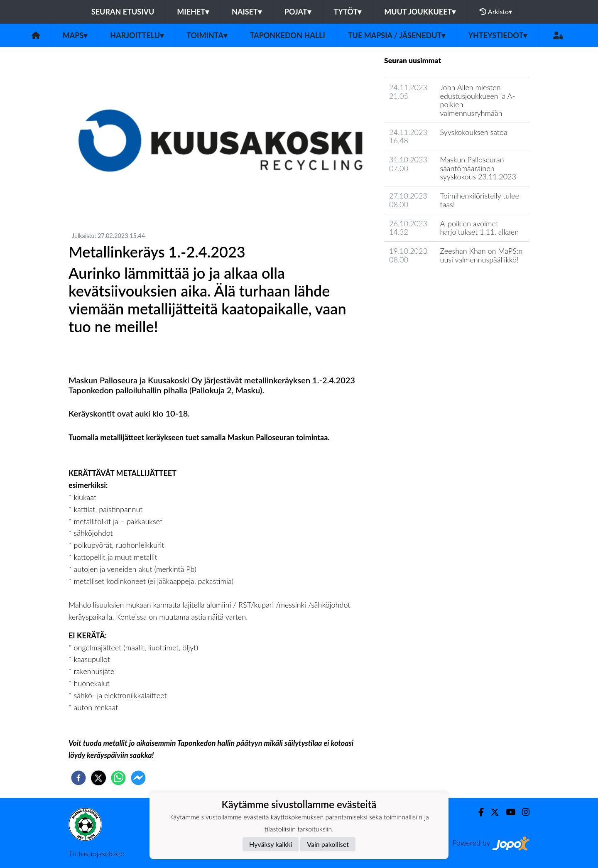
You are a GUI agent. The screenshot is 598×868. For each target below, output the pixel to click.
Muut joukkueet (420, 12)
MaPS (75, 35)
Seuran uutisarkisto (421, 283)
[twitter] (98, 778)
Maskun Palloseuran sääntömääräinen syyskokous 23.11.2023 (478, 168)
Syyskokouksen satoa (474, 132)
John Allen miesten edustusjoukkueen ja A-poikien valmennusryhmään (478, 100)
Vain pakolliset (328, 844)
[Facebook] (478, 812)
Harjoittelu (137, 35)
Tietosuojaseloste (96, 853)
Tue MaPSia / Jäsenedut (397, 35)
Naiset (247, 12)
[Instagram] (522, 812)
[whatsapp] (118, 778)
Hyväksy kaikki (271, 844)
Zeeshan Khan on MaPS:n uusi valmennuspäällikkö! (482, 255)
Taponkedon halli (288, 35)
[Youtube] (507, 812)
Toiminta (207, 35)
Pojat (298, 12)
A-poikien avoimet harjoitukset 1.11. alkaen (480, 228)
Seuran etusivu (123, 12)
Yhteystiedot (498, 35)
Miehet (193, 12)
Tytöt (348, 12)
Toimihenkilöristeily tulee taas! (480, 200)
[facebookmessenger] (138, 778)
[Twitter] (491, 812)
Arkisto (496, 12)
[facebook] (78, 778)
